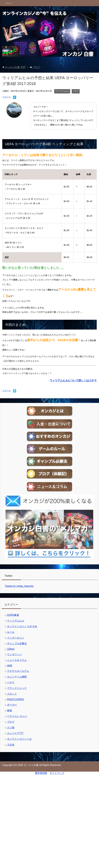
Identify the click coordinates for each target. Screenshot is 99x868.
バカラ (11, 682)
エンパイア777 (15, 733)
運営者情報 (41, 773)
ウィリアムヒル (62, 91)
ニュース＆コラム (17, 660)
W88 (10, 666)
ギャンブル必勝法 (17, 643)
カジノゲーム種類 (17, 677)
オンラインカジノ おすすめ (22, 626)
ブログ (76, 91)
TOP (15, 67)
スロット (12, 694)
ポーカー (12, 705)
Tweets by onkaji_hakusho (19, 586)
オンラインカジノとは (19, 739)
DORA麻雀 (13, 615)
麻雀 (10, 710)
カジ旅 (11, 728)
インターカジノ (16, 638)
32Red (11, 649)
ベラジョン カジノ (17, 716)
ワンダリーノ (14, 654)
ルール (11, 632)
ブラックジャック (17, 688)
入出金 (11, 745)
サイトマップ (57, 773)
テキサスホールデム (18, 671)
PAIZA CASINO (16, 699)
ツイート (7, 97)
